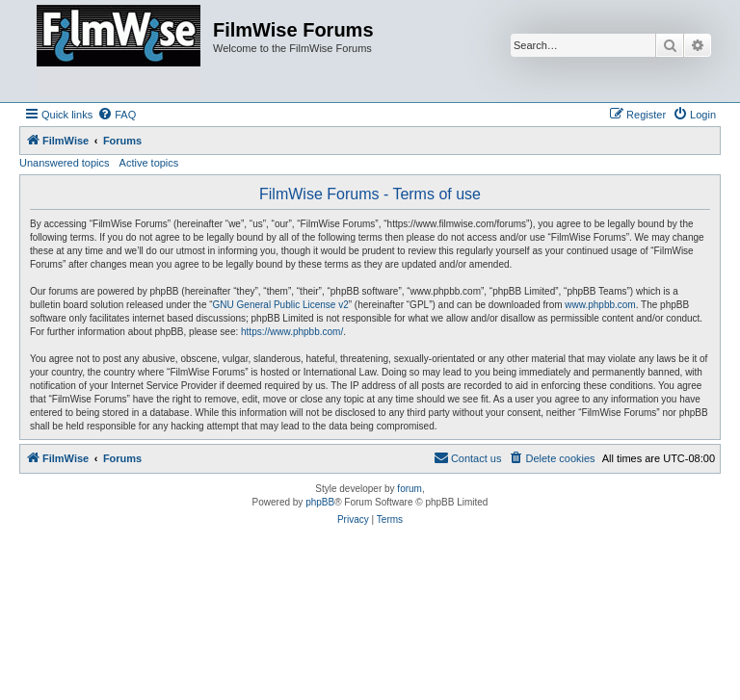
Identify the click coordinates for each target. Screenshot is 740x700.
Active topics (149, 163)
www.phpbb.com (600, 305)
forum (410, 489)
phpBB (320, 502)
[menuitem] (117, 115)
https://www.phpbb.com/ (292, 332)
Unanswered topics (65, 163)
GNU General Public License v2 (281, 305)
